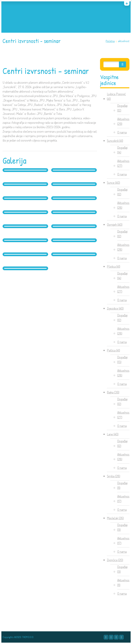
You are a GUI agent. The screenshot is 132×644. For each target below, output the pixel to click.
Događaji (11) (122, 485)
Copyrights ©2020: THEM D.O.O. (18, 637)
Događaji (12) (122, 108)
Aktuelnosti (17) (124, 499)
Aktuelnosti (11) (124, 583)
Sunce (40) (113, 183)
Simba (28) (114, 476)
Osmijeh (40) (115, 224)
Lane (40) (113, 434)
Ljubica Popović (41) (116, 96)
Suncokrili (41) (115, 141)
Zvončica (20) (115, 560)
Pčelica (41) (114, 266)
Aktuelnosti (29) (124, 121)
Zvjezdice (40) (115, 308)
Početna (110, 41)
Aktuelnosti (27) (124, 163)
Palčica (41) (113, 350)
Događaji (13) (122, 360)
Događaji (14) (122, 150)
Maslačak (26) (115, 518)
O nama (122, 132)
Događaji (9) (122, 527)
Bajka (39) (113, 392)
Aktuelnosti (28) (124, 205)
